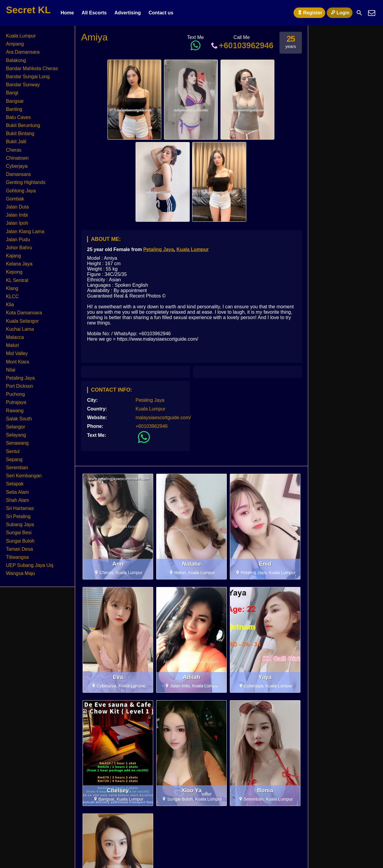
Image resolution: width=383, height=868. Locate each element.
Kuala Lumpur (193, 249)
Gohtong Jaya (21, 191)
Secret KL (28, 10)
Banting (14, 109)
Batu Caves (18, 117)
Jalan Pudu (18, 240)
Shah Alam (18, 500)
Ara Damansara (23, 52)
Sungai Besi (19, 533)
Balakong (16, 60)
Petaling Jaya (159, 249)
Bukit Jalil (16, 142)
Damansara (18, 174)
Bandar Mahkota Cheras (32, 68)
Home (67, 13)
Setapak (15, 484)
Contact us (161, 13)
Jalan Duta (18, 207)
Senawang (17, 443)
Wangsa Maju (20, 573)
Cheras (14, 150)
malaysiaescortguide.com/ (163, 418)
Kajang (13, 256)
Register (309, 13)
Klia (10, 305)
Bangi (12, 93)
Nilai (11, 370)
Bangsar (15, 101)
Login (340, 13)
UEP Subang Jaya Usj (30, 565)
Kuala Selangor (22, 321)
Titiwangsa (17, 557)
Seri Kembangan (24, 476)
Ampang (15, 44)
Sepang (14, 459)
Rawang (15, 411)
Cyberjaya (17, 166)
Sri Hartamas (20, 508)
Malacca (15, 337)
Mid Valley (17, 353)
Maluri (13, 345)
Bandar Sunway (23, 85)
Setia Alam (17, 492)
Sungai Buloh (20, 541)
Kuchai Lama (20, 329)
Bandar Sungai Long (28, 77)
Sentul (13, 451)
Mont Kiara (18, 362)
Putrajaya (16, 402)
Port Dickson (20, 386)
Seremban (17, 468)
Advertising (127, 13)
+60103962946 (242, 45)
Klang (12, 288)
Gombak (15, 199)
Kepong (14, 272)
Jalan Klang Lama (25, 231)
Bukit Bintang (20, 133)
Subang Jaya (20, 524)
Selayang (16, 435)
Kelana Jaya (19, 264)
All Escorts (94, 13)
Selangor (16, 427)
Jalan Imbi (17, 215)
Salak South (19, 419)
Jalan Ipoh (17, 223)
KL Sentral (17, 280)
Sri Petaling (18, 516)
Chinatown (17, 158)
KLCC (12, 296)
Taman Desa (19, 549)
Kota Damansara (24, 313)
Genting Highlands (26, 182)
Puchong (15, 394)
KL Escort (98, 349)
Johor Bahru (19, 248)
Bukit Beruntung (23, 125)
